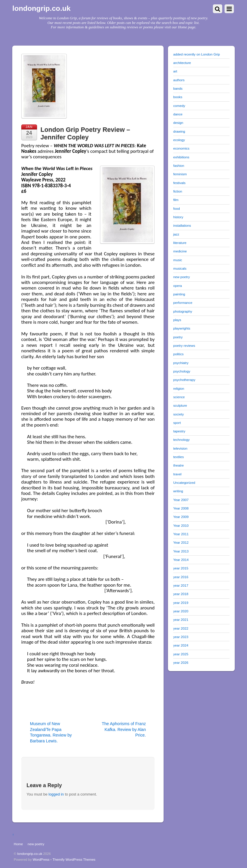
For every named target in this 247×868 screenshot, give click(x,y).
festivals (179, 183)
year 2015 (181, 568)
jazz (176, 234)
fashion (179, 166)
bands (178, 88)
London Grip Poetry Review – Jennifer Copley (85, 133)
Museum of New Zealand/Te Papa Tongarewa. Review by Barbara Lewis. (51, 732)
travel (177, 474)
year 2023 (181, 637)
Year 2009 (181, 517)
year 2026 (181, 662)
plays (177, 320)
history (178, 217)
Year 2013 (181, 551)
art (175, 71)
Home (18, 844)
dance (178, 114)
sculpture (180, 405)
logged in (56, 794)
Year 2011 (181, 534)
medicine (180, 251)
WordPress (41, 859)
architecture (182, 63)
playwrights (182, 328)
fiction (178, 191)
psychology (182, 371)
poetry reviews (184, 345)
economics (181, 148)
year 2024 (181, 645)
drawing (179, 131)
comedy (179, 106)
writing (178, 491)
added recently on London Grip (197, 54)
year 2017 (181, 585)
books (178, 97)
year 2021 (181, 620)
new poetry (182, 277)
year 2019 (181, 603)
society (178, 414)
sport (177, 423)
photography (183, 311)
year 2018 (181, 594)
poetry (178, 337)
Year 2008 (181, 508)
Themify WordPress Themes (74, 859)
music (178, 260)
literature (180, 243)
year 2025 (181, 654)
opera (178, 286)
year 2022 (181, 628)
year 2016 (181, 577)
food (177, 208)
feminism (180, 174)
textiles (178, 457)
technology (181, 440)
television (180, 448)
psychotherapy (184, 380)
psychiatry (181, 363)
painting (179, 294)
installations (182, 225)
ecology (179, 140)
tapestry (179, 431)
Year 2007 (181, 500)
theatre (178, 465)
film (176, 200)
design (178, 123)
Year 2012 (181, 542)
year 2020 (181, 611)
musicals (180, 268)
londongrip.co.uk (30, 854)
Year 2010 (181, 525)
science (179, 397)
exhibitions (181, 157)
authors (179, 80)
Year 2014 (181, 560)
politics (178, 354)
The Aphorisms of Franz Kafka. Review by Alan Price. (124, 729)
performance (183, 303)
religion (179, 388)
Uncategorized (184, 482)
